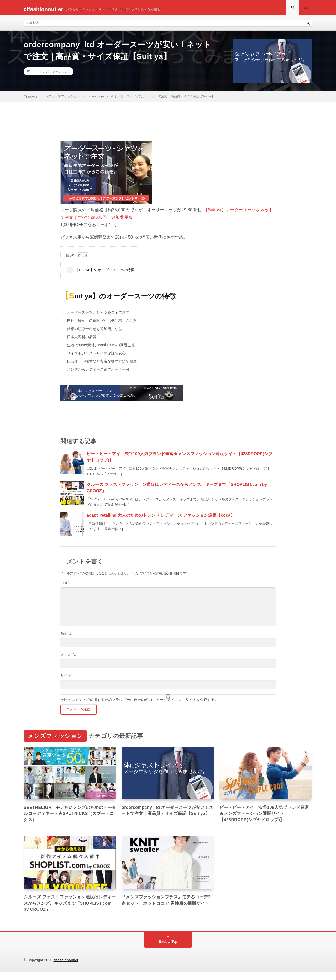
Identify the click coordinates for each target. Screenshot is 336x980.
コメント (68, 586)
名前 (66, 637)
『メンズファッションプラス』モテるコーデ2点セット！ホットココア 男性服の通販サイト (168, 910)
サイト (66, 679)
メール (68, 658)
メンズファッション (54, 75)
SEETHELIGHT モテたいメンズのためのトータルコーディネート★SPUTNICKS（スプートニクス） (68, 819)
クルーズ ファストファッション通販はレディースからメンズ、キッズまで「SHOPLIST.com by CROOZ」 (68, 910)
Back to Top (168, 950)
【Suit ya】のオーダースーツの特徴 (101, 274)
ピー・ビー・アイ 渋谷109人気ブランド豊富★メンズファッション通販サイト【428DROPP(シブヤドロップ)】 (265, 819)
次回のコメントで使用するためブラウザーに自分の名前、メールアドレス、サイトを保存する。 (139, 703)
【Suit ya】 (215, 214)
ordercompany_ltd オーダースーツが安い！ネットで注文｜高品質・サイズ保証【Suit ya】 (166, 819)
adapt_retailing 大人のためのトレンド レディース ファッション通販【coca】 (161, 519)
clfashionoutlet (66, 968)
